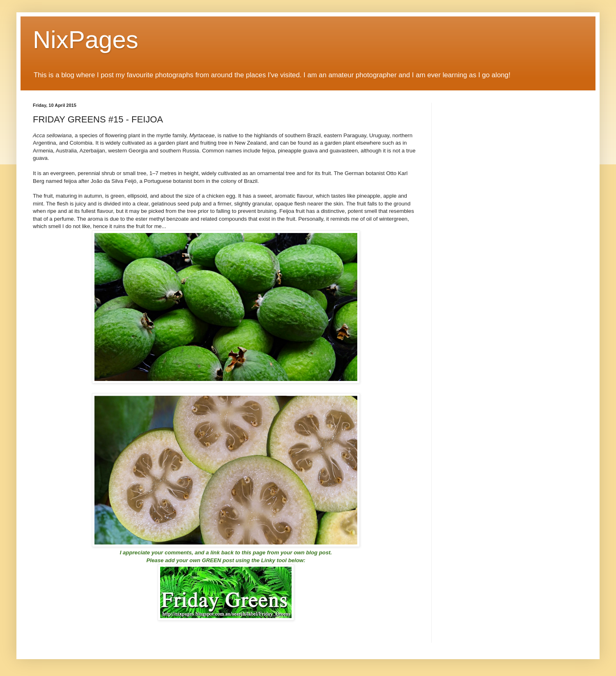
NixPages (86, 40)
